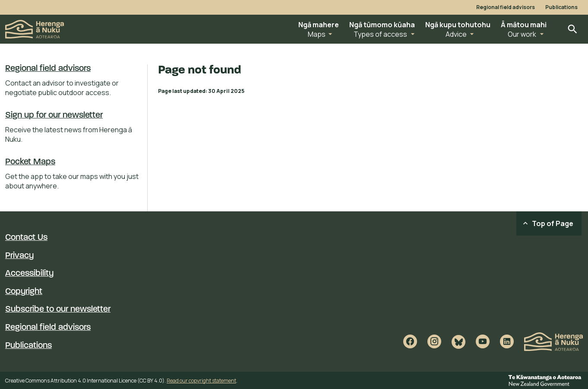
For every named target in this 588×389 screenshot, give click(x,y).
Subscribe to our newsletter (58, 309)
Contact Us (26, 238)
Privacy (19, 256)
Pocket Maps (30, 162)
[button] (319, 29)
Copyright (24, 292)
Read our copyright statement (201, 381)
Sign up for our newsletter (54, 115)
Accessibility (29, 274)
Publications (561, 7)
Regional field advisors (506, 7)
